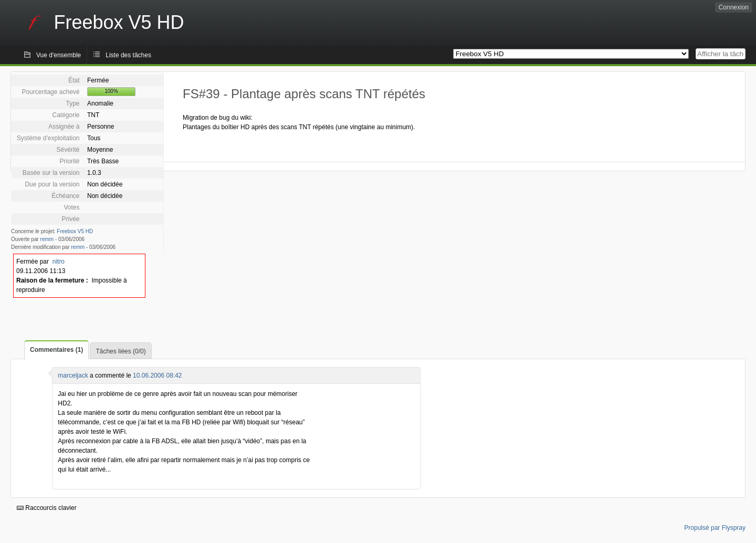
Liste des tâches (128, 55)
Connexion (734, 7)
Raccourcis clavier (47, 508)
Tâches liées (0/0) (120, 351)
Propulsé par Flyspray (715, 528)
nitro (59, 262)
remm (47, 239)
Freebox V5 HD (75, 231)
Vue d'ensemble (59, 55)
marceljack (73, 375)
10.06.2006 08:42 (157, 375)
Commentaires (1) (56, 350)
